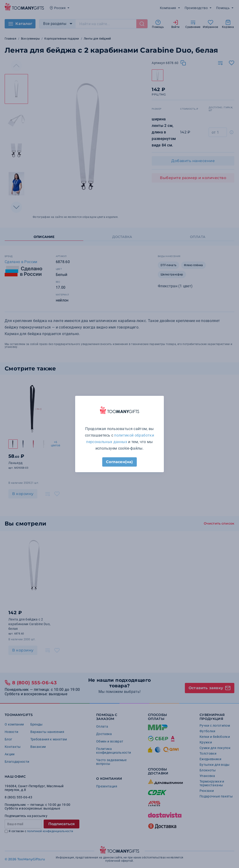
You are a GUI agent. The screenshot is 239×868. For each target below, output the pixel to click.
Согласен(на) (119, 462)
